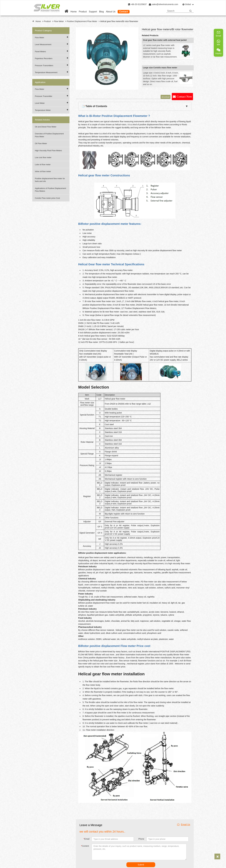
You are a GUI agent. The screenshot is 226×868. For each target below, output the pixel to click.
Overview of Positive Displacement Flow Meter (49, 135)
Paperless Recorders (44, 58)
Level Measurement (43, 44)
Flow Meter (59, 21)
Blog (101, 12)
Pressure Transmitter (44, 96)
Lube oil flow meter (43, 165)
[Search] (190, 11)
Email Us (184, 825)
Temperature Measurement (46, 72)
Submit (141, 865)
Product (83, 12)
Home (74, 12)
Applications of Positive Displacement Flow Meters (50, 190)
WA (219, 43)
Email (86, 839)
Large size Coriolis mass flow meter (160, 68)
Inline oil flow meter (43, 171)
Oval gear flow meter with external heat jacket (165, 40)
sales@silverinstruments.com (165, 4)
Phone (141, 839)
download (166, 97)
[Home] (66, 12)
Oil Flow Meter (41, 143)
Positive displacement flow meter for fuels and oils (50, 180)
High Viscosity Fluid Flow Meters (48, 151)
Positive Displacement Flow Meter (82, 21)
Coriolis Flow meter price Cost (47, 198)
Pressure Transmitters (44, 65)
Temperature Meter (43, 110)
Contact (124, 12)
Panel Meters (40, 52)
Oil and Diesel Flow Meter (46, 127)
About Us (111, 12)
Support (93, 12)
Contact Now (184, 97)
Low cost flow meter (43, 157)
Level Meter (40, 103)
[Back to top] (217, 856)
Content (85, 846)
